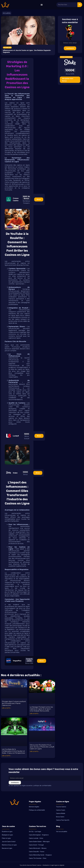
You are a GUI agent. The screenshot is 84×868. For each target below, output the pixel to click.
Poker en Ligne (6, 838)
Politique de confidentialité (37, 810)
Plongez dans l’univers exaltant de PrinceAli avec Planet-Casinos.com (14, 703)
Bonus (39, 199)
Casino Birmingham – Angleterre (39, 835)
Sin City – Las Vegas (35, 832)
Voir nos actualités (62, 832)
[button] (42, 5)
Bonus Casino (60, 817)
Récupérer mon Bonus (68, 80)
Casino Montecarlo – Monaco (38, 848)
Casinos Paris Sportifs (63, 820)
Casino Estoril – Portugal (36, 845)
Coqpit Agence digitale (57, 865)
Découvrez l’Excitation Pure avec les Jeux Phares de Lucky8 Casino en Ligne (42, 747)
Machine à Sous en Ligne (9, 845)
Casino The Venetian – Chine (38, 858)
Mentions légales (34, 807)
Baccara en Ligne (7, 848)
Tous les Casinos (61, 807)
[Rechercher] (80, 5)
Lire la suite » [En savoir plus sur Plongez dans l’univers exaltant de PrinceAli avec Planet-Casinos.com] (6, 708)
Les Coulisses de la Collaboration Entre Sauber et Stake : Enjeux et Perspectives (13, 751)
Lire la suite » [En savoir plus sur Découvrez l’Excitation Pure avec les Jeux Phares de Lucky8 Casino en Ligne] (34, 751)
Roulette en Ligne (7, 832)
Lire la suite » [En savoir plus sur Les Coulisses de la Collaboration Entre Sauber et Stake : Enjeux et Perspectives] (6, 756)
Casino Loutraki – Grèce (36, 838)
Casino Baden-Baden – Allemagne (39, 842)
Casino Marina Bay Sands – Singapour (40, 855)
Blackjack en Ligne (7, 835)
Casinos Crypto (61, 810)
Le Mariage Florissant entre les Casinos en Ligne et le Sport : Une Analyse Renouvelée (41, 709)
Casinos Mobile (61, 813)
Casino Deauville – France (37, 852)
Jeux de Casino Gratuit (9, 842)
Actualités (7, 13)
